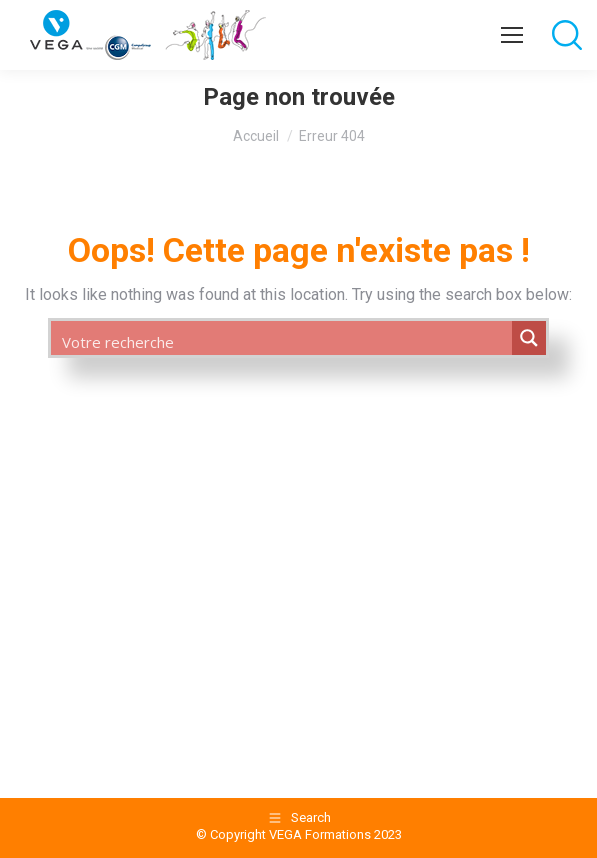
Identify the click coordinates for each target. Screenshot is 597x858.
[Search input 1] (282, 341)
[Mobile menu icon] (512, 35)
